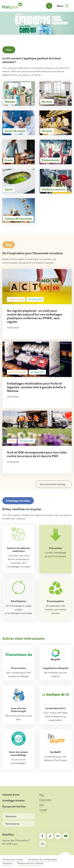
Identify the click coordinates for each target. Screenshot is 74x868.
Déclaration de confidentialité (42, 859)
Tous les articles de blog (52, 484)
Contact (43, 810)
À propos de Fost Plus (14, 807)
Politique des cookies (13, 859)
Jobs (41, 805)
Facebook (42, 836)
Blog (42, 795)
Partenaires (12, 824)
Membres (11, 816)
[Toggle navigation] (63, 6)
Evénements (45, 800)
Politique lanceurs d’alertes (30, 863)
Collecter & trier (11, 795)
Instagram (42, 844)
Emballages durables (14, 801)
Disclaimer (7, 863)
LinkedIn (58, 836)
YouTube (66, 836)
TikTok (50, 836)
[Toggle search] (49, 6)
